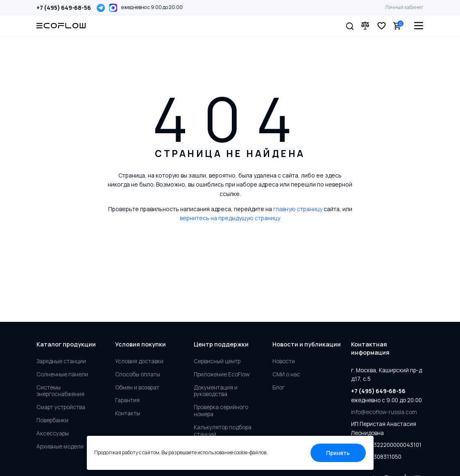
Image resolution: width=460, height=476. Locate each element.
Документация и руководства (216, 391)
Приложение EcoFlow (222, 375)
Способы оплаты (138, 375)
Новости (284, 361)
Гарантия (127, 400)
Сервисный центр (217, 361)
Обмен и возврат (137, 388)
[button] (350, 26)
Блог (279, 388)
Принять (338, 453)
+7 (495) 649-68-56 (63, 8)
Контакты (128, 413)
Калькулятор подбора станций (223, 431)
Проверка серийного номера (221, 411)
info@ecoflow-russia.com (384, 412)
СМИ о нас (286, 375)
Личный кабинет (404, 7)
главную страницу (298, 209)
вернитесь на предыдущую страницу (230, 218)
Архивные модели (60, 447)
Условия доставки (139, 361)
